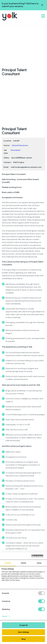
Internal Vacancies (20, 146)
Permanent (16, 150)
